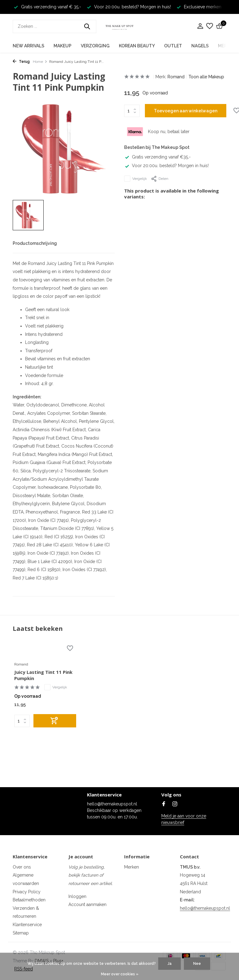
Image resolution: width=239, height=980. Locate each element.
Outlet (173, 46)
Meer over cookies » (120, 974)
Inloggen (77, 896)
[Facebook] (164, 804)
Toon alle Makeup (206, 77)
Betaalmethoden (29, 900)
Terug (21, 62)
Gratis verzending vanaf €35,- (157, 157)
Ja (169, 964)
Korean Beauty (137, 46)
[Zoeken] (54, 26)
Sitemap (21, 933)
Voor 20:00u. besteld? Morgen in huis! (166, 166)
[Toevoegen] (55, 721)
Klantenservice (27, 925)
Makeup (63, 46)
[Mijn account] (200, 26)
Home (40, 62)
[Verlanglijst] (210, 26)
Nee (197, 964)
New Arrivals (28, 46)
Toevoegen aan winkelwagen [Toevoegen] (186, 111)
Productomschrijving (35, 243)
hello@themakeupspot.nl (205, 908)
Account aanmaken (87, 904)
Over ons (22, 867)
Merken (132, 867)
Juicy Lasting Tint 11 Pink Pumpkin (43, 675)
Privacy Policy (27, 892)
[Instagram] (175, 804)
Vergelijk (136, 179)
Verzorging (95, 46)
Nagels (200, 46)
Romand (176, 77)
